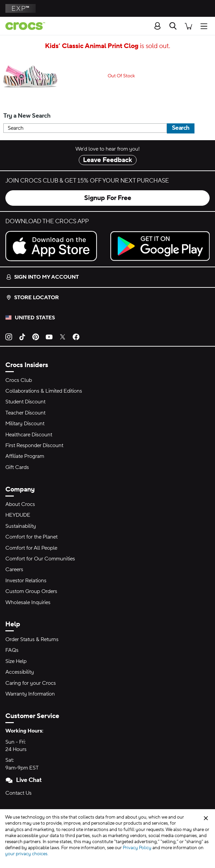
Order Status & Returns (32, 639)
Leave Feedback (108, 160)
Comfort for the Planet (31, 537)
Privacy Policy (137, 848)
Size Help (16, 661)
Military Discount (25, 424)
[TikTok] (22, 337)
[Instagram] (9, 337)
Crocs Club (19, 380)
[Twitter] (63, 337)
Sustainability (21, 526)
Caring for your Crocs (31, 683)
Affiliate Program (25, 456)
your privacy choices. (27, 854)
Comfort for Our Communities (40, 559)
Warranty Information (30, 694)
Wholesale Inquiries (28, 602)
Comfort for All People (31, 548)
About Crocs (20, 504)
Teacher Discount (25, 413)
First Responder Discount (34, 445)
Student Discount (25, 402)
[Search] (173, 26)
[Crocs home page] (23, 26)
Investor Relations (26, 581)
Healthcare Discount (29, 435)
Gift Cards (17, 467)
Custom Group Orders (31, 591)
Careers (14, 569)
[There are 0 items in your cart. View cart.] (188, 26)
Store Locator (32, 298)
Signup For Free (108, 198)
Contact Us (19, 793)
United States (35, 318)
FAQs (12, 650)
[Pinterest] (36, 337)
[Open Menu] (206, 26)
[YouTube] (49, 337)
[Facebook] (76, 337)
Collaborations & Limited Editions (44, 391)
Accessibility (20, 672)
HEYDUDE (18, 515)
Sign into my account (42, 277)
